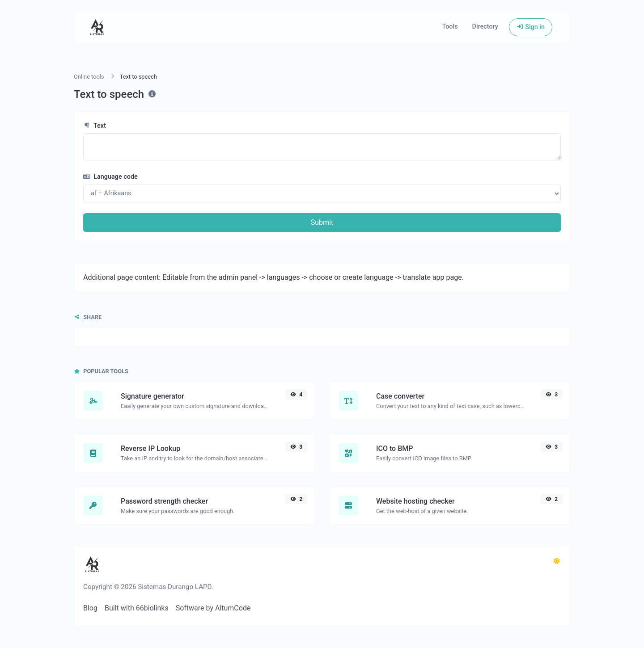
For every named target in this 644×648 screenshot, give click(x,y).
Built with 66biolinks (137, 608)
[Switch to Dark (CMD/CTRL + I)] (557, 561)
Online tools (89, 77)
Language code (110, 177)
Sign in (531, 27)
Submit (322, 222)
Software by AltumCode (213, 608)
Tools (450, 27)
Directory (485, 27)
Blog (90, 608)
